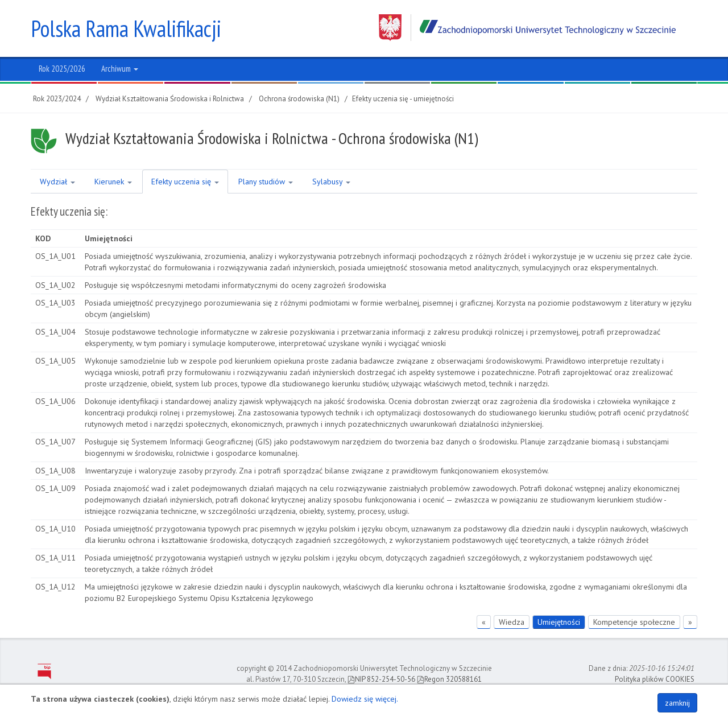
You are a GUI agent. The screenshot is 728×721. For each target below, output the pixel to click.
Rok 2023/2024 (57, 99)
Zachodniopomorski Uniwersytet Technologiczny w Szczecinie (527, 28)
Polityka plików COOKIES (655, 679)
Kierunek (113, 182)
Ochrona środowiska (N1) (299, 99)
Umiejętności (559, 622)
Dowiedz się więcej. (365, 699)
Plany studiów (266, 182)
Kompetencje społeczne (634, 622)
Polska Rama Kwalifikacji (126, 28)
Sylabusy (331, 182)
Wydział (57, 182)
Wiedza (512, 622)
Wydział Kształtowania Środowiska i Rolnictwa (170, 99)
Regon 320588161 (449, 679)
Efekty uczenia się (185, 182)
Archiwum (120, 69)
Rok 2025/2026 (62, 69)
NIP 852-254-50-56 (381, 679)
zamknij (677, 703)
